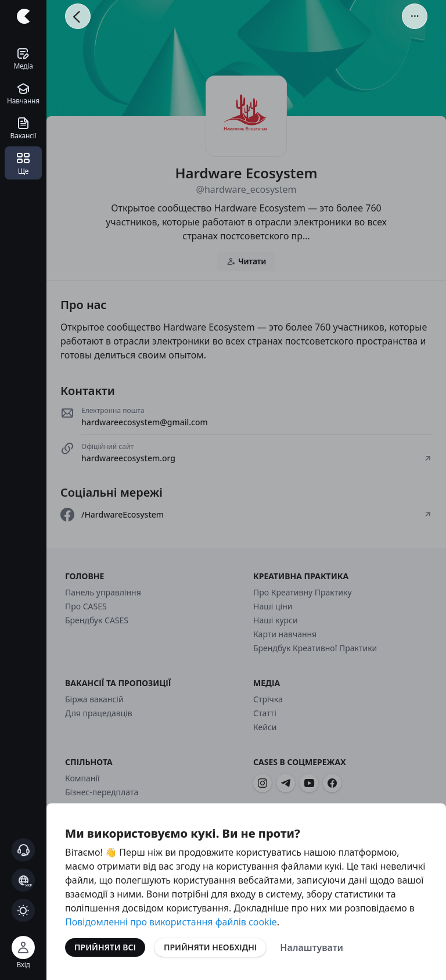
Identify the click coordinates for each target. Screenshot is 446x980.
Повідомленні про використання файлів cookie (171, 922)
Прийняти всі (105, 947)
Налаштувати (312, 947)
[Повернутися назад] (78, 16)
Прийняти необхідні (210, 947)
